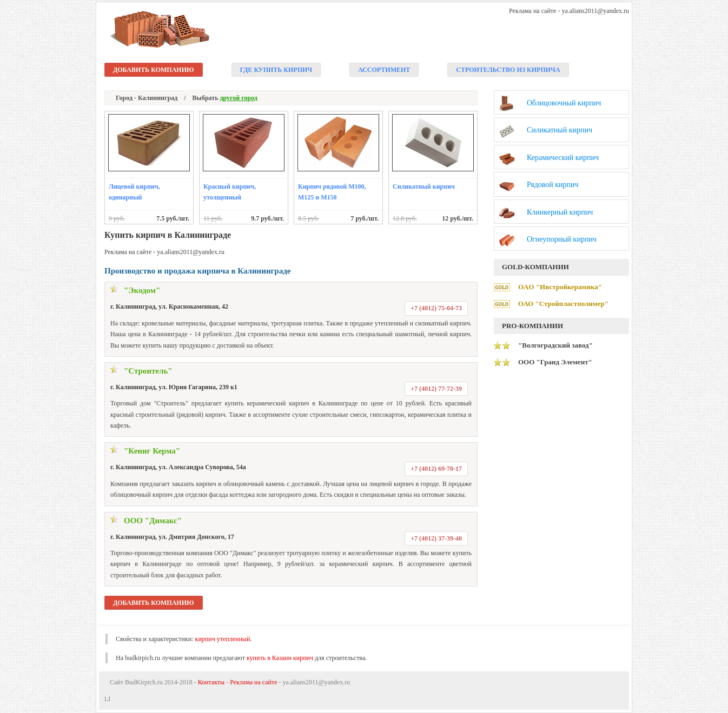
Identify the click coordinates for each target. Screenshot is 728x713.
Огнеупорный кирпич (562, 239)
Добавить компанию (154, 70)
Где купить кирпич (276, 70)
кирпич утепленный (223, 639)
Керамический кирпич (563, 158)
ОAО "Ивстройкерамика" (560, 287)
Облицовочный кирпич (564, 103)
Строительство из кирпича (508, 70)
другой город (239, 98)
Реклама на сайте (253, 682)
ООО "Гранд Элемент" (555, 362)
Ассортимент (384, 70)
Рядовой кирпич (553, 185)
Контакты (211, 682)
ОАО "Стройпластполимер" (563, 304)
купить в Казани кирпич (280, 658)
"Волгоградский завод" (555, 345)
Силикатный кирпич (424, 186)
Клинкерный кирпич (560, 212)
